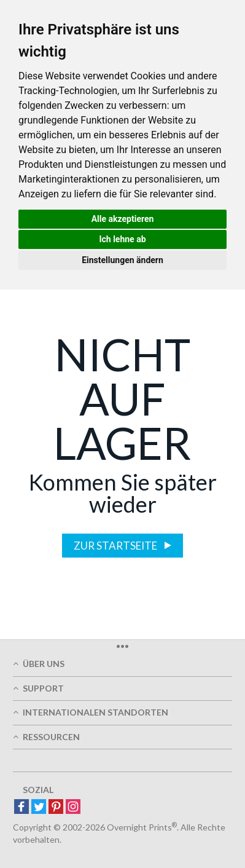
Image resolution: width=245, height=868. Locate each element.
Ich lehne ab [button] (122, 239)
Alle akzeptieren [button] (123, 219)
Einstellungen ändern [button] (122, 260)
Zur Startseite (116, 546)
